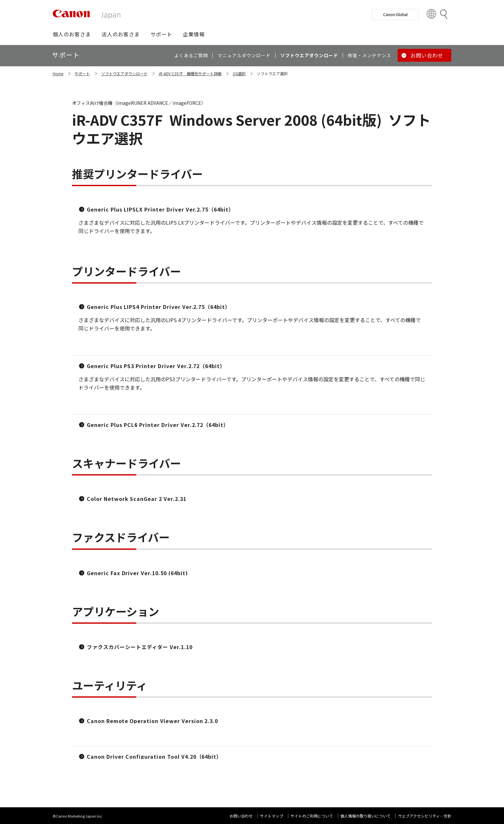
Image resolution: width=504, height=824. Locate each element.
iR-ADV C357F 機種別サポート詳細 (190, 73)
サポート (82, 73)
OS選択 (239, 73)
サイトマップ (272, 816)
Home (58, 73)
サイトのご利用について (312, 816)
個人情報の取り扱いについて (365, 816)
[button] (72, 34)
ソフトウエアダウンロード (124, 73)
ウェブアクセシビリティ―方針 (425, 816)
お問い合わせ (241, 816)
